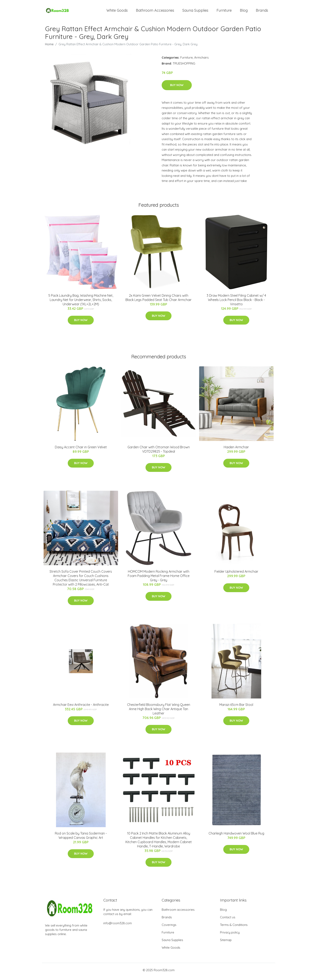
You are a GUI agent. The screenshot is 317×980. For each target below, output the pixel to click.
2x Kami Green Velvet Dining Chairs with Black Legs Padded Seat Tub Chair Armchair (158, 300)
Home (49, 47)
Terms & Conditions (234, 928)
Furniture (224, 12)
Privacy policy (230, 935)
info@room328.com (118, 926)
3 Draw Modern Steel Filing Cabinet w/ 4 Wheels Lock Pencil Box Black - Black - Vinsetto (236, 303)
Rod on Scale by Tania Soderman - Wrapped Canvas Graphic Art (81, 838)
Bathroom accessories (178, 912)
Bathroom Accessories (155, 12)
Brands (262, 12)
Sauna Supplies (195, 12)
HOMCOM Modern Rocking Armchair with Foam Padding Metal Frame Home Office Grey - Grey (159, 579)
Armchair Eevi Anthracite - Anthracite (81, 707)
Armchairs (201, 60)
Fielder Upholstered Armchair (236, 574)
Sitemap (226, 943)
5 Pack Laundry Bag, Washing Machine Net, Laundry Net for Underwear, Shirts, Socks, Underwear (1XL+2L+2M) (81, 303)
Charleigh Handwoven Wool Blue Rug (236, 836)
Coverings (169, 928)
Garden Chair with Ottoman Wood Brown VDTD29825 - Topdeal (159, 452)
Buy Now (177, 88)
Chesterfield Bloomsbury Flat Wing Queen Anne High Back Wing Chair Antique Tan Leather (159, 712)
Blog (244, 12)
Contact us (228, 920)
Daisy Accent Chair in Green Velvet (81, 450)
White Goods (117, 12)
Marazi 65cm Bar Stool (236, 707)
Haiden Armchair (236, 450)
